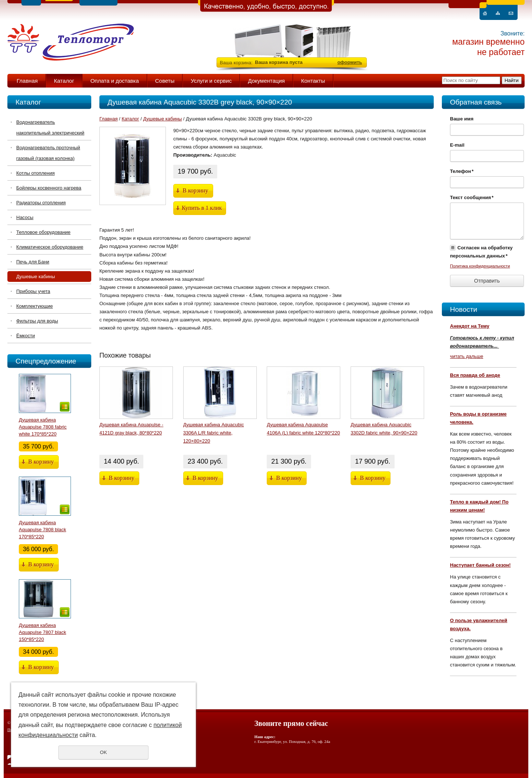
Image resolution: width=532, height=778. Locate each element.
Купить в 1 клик (202, 208)
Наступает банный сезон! (480, 565)
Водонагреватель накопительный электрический (50, 127)
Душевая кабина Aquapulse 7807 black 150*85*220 (42, 632)
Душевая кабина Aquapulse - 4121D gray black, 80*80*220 (131, 429)
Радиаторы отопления (41, 203)
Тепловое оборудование (43, 232)
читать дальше (467, 356)
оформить (350, 62)
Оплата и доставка (115, 81)
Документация (266, 81)
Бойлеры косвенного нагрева (49, 188)
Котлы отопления (35, 173)
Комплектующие (35, 306)
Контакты (313, 81)
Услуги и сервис (211, 81)
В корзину (41, 462)
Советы (165, 81)
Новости (464, 309)
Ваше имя (462, 119)
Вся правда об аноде (475, 375)
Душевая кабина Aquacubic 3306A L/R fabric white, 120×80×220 (214, 433)
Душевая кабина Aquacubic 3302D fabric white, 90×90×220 (384, 429)
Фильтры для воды (37, 321)
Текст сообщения (472, 197)
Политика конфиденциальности (480, 266)
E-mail (457, 145)
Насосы (25, 217)
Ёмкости (25, 336)
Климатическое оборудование (50, 247)
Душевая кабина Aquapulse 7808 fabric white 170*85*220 (43, 427)
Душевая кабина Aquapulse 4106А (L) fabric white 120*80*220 (303, 429)
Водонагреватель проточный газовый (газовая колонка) (48, 153)
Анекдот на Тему (470, 326)
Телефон (462, 171)
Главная (27, 81)
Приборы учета (33, 291)
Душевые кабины (36, 277)
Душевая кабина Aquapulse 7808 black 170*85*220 (42, 530)
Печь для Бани (33, 262)
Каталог (64, 81)
